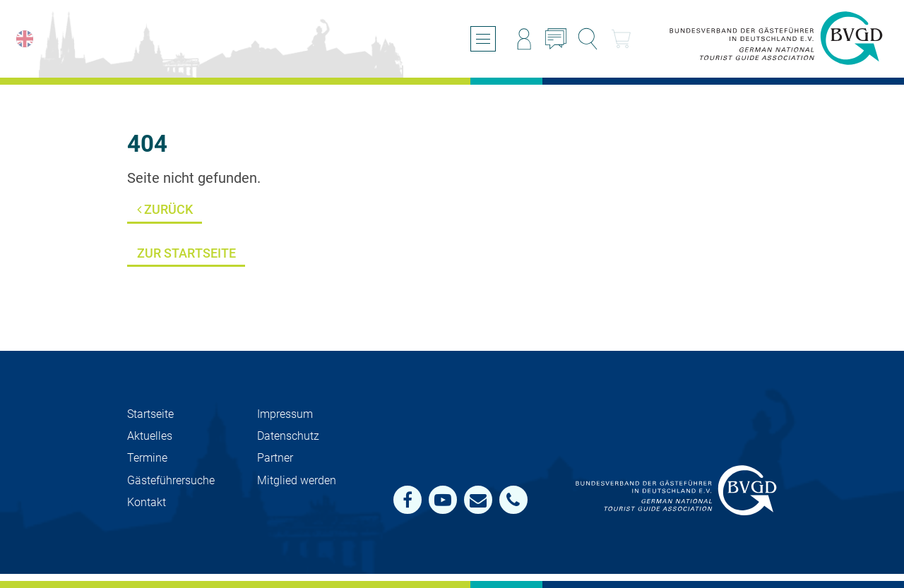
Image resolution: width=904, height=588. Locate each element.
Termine (147, 458)
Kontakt (147, 502)
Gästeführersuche (171, 480)
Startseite (150, 414)
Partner (275, 458)
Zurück (165, 209)
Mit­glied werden (297, 480)
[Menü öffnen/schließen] (483, 39)
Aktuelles (150, 436)
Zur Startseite (186, 253)
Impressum (285, 414)
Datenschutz (288, 436)
